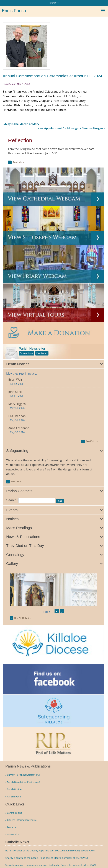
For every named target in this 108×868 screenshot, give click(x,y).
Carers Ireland (15, 813)
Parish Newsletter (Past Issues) (23, 782)
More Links (13, 834)
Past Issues (42, 353)
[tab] (53, 364)
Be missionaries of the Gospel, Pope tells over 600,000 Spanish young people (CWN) (50, 851)
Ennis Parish (14, 11)
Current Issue (26, 353)
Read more (18, 162)
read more (16, 482)
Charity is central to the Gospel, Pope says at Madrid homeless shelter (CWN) (47, 858)
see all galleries (23, 618)
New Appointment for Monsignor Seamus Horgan (70, 128)
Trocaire (11, 827)
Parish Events (14, 797)
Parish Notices (15, 789)
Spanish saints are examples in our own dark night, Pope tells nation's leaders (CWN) (51, 865)
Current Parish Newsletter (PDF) (24, 775)
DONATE (54, 3)
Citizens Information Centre (22, 820)
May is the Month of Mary (22, 124)
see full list (92, 441)
